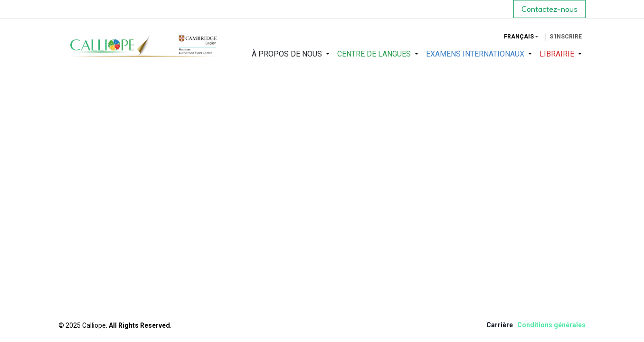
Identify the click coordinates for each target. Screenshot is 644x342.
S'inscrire (566, 37)
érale (574, 325)
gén (560, 325)
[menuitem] (291, 54)
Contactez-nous (549, 9)
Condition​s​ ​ (535, 325)
